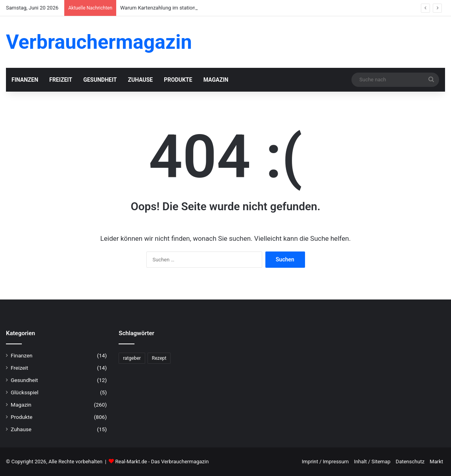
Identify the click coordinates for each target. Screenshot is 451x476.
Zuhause (140, 80)
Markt (436, 462)
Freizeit (61, 80)
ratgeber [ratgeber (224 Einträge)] (132, 358)
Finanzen (25, 80)
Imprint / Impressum (325, 462)
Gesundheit (100, 80)
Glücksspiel (25, 392)
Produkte (178, 80)
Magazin (216, 80)
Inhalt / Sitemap (372, 462)
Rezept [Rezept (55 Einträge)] (159, 358)
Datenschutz (410, 462)
